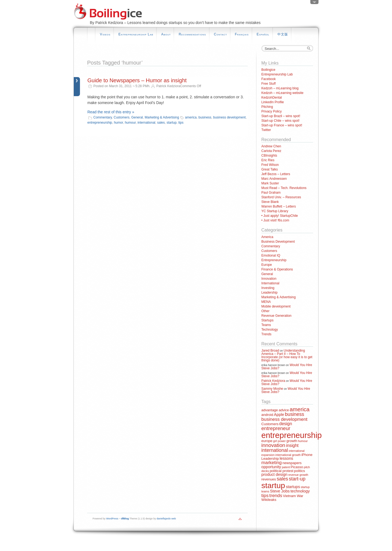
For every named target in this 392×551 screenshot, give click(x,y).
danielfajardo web (166, 519)
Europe (267, 265)
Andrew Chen (271, 146)
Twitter (266, 130)
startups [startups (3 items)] (293, 487)
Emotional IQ (271, 255)
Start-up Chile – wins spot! (280, 121)
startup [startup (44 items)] (273, 485)
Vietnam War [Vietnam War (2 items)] (293, 496)
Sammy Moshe (272, 389)
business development (229, 117)
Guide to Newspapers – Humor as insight (137, 80)
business (205, 117)
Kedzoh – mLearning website (282, 93)
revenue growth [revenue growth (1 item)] (298, 475)
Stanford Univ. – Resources (281, 197)
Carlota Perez (271, 151)
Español (263, 34)
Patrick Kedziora (273, 381)
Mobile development (276, 306)
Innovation (269, 279)
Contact (220, 34)
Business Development (278, 242)
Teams (266, 325)
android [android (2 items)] (267, 415)
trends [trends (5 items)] (276, 496)
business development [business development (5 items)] (284, 419)
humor (118, 123)
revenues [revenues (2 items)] (269, 479)
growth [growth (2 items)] (292, 441)
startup (172, 123)
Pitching (267, 107)
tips (181, 123)
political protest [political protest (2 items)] (282, 471)
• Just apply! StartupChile (280, 216)
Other (265, 311)
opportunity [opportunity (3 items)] (271, 467)
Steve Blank (270, 202)
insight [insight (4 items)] (292, 445)
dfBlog (125, 519)
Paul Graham (271, 193)
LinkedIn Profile (273, 102)
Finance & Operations (277, 269)
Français (242, 34)
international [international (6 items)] (275, 450)
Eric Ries (268, 160)
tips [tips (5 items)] (265, 496)
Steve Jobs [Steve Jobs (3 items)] (280, 491)
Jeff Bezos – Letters (276, 174)
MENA (266, 302)
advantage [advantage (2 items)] (270, 410)
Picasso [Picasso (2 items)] (297, 467)
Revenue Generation (276, 316)
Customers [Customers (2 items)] (270, 424)
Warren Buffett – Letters (279, 206)
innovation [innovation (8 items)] (273, 445)
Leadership (269, 293)
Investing (268, 288)
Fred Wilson (270, 165)
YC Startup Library (275, 211)
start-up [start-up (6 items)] (297, 479)
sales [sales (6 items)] (282, 479)
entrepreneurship (100, 123)
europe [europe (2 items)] (267, 441)
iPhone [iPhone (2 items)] (307, 455)
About (166, 34)
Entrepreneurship (274, 260)
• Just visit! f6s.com (275, 220)
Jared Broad (270, 351)
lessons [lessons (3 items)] (286, 458)
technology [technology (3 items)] (300, 491)
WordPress (112, 519)
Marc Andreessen (274, 179)
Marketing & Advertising (162, 117)
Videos (105, 34)
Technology (270, 330)
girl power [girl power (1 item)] (279, 441)
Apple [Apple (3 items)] (279, 415)
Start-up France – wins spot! (282, 125)
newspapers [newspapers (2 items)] (292, 463)
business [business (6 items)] (294, 414)
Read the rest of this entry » (111, 112)
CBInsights (269, 156)
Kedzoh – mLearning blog (280, 88)
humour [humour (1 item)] (303, 441)
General (137, 117)
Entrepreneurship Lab (136, 34)
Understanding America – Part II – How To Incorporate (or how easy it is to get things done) (287, 355)
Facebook (269, 79)
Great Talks (269, 169)
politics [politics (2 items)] (299, 471)
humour (130, 123)
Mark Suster (270, 183)
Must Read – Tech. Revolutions (284, 188)
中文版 (283, 34)
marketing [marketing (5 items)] (272, 463)
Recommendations (192, 34)
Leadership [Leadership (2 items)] (270, 459)
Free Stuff (268, 84)
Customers (121, 117)
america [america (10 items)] (300, 409)
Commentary (103, 117)
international (146, 123)
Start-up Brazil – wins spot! (281, 116)
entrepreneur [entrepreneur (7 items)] (276, 428)
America (267, 237)
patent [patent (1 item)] (286, 467)
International (270, 283)
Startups (267, 320)
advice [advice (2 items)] (284, 410)
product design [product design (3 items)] (274, 474)
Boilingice (268, 70)
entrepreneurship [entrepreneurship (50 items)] (292, 435)
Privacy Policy (272, 111)
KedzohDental (272, 98)
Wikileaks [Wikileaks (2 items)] (269, 500)
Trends (266, 334)
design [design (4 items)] (286, 424)
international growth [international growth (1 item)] (288, 455)
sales (161, 123)
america (191, 117)
